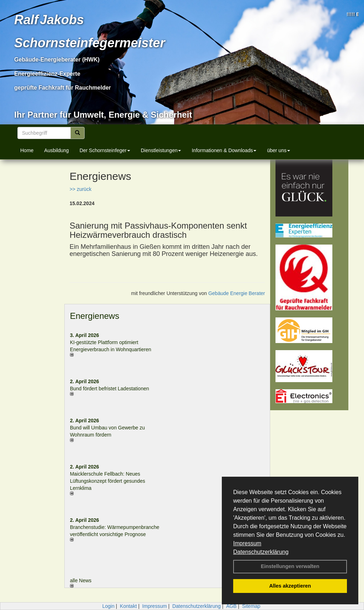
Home (27, 150)
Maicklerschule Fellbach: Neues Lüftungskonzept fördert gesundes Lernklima (108, 481)
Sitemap (251, 606)
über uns (278, 150)
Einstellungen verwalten (290, 566)
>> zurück (81, 189)
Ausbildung (56, 150)
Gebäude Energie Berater (237, 293)
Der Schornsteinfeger (105, 150)
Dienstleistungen (161, 150)
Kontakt (128, 606)
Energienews (95, 316)
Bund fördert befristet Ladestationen (110, 389)
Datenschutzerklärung (261, 552)
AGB (231, 606)
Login (108, 606)
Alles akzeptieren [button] (290, 586)
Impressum (247, 543)
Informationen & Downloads (224, 150)
